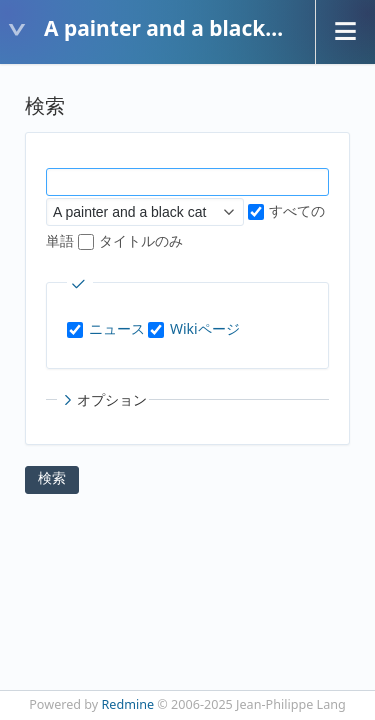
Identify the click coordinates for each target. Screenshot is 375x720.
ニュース (117, 328)
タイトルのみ (131, 240)
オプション (103, 399)
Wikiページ (205, 328)
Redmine (128, 704)
